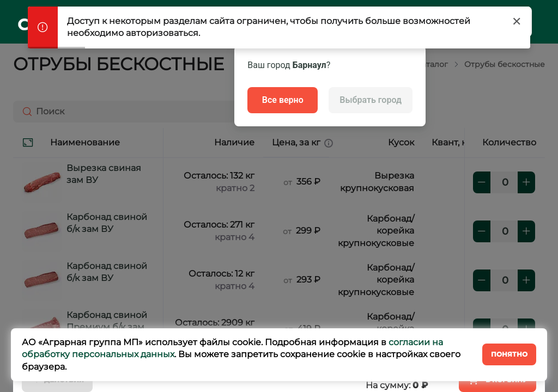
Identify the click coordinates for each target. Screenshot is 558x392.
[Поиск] (25, 112)
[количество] (504, 182)
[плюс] (526, 182)
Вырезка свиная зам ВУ (104, 174)
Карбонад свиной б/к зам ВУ (107, 223)
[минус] (482, 182)
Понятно (509, 354)
